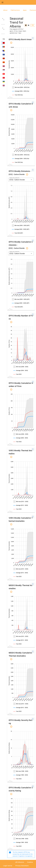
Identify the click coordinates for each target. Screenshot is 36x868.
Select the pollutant (14, 178)
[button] (3, 21)
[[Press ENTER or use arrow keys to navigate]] (33, 38)
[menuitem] (33, 38)
